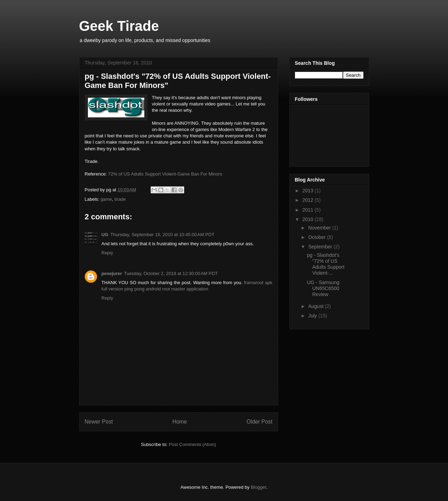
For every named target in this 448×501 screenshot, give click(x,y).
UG (105, 235)
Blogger (259, 487)
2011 (308, 210)
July (313, 316)
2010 (308, 219)
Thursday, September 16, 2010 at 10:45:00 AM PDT (162, 235)
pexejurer (112, 273)
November (320, 228)
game (106, 199)
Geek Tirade (119, 26)
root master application (185, 289)
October (318, 237)
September (321, 247)
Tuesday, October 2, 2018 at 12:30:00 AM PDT (171, 273)
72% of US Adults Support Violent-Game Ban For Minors (165, 174)
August (316, 306)
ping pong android (143, 289)
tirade (120, 199)
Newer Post (99, 422)
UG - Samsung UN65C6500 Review (323, 288)
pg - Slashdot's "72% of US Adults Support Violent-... (326, 264)
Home (180, 422)
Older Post (260, 422)
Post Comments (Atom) (192, 444)
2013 (308, 191)
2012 (308, 200)
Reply (107, 253)
